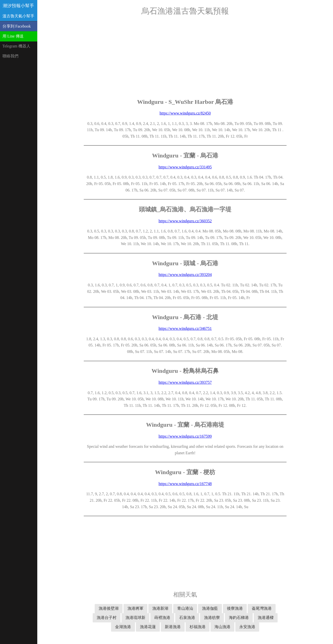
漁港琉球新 (135, 618)
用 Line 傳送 (13, 36)
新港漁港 (173, 627)
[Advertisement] (185, 57)
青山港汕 (185, 608)
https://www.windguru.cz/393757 (185, 382)
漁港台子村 (107, 618)
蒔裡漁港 (162, 618)
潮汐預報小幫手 (18, 6)
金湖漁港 (123, 627)
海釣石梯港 (239, 618)
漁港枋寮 (212, 618)
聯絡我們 (10, 56)
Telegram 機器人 (16, 46)
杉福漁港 (198, 627)
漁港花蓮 (148, 627)
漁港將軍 (135, 608)
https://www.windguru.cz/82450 (185, 113)
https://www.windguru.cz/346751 (185, 328)
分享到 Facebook (17, 26)
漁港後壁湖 (109, 608)
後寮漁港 (235, 608)
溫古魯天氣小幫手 (18, 16)
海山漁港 (222, 627)
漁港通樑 (266, 618)
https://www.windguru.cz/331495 (185, 167)
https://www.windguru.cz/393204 (185, 275)
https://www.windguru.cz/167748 (185, 484)
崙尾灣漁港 (262, 608)
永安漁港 (247, 627)
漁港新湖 (160, 608)
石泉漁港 (187, 618)
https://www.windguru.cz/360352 (185, 221)
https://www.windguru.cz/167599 (185, 436)
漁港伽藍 (210, 608)
